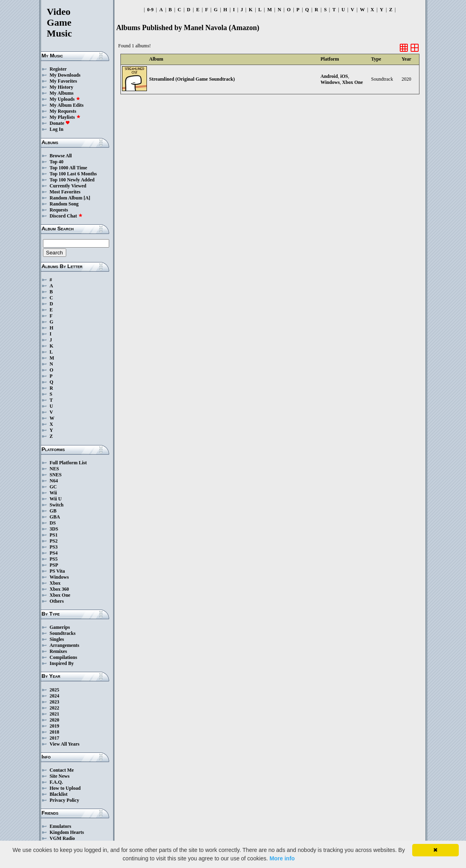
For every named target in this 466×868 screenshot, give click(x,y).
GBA (55, 517)
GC (53, 487)
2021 (55, 714)
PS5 (54, 559)
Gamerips (60, 627)
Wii (53, 493)
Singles (57, 639)
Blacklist (59, 794)
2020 (55, 720)
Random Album (66, 198)
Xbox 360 (59, 589)
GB (53, 511)
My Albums (62, 93)
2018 (55, 732)
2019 (55, 726)
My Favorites (63, 81)
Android (329, 76)
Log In (57, 129)
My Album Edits (67, 105)
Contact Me (62, 770)
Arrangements (65, 645)
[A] (87, 198)
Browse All (61, 156)
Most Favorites (65, 192)
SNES (56, 475)
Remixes (58, 651)
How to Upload (65, 788)
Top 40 (57, 162)
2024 (55, 696)
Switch (57, 505)
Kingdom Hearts (67, 832)
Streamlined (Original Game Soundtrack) (192, 79)
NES (54, 469)
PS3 (54, 547)
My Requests (63, 111)
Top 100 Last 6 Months (73, 174)
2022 (55, 708)
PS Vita (57, 571)
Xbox (55, 583)
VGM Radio (62, 838)
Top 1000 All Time (68, 168)
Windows (59, 577)
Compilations (64, 657)
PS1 (54, 535)
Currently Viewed (68, 186)
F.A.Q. (56, 782)
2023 (55, 702)
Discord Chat (66, 216)
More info (282, 858)
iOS (344, 76)
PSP (54, 565)
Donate (60, 123)
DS (53, 523)
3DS (54, 529)
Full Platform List (68, 463)
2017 (55, 738)
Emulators (61, 826)
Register (58, 69)
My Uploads (65, 99)
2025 (55, 690)
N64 (54, 481)
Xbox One (60, 595)
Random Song (64, 204)
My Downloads (65, 75)
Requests (59, 210)
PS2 (54, 541)
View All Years (65, 744)
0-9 (151, 10)
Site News (60, 776)
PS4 (54, 553)
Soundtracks (63, 633)
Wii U (56, 499)
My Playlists (65, 117)
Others (57, 601)
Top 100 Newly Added (72, 180)
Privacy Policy (65, 800)
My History (62, 87)
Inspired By (62, 663)
